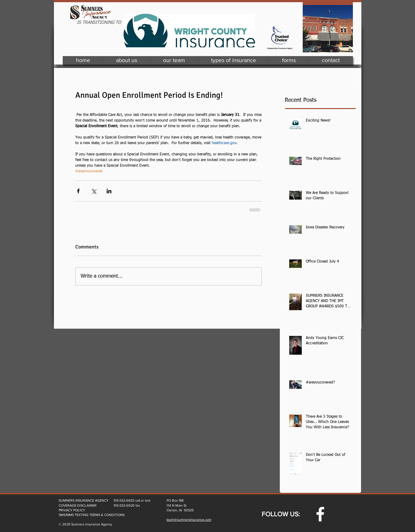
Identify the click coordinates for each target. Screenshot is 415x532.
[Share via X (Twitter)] (94, 191)
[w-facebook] (320, 514)
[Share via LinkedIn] (109, 191)
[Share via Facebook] (78, 191)
